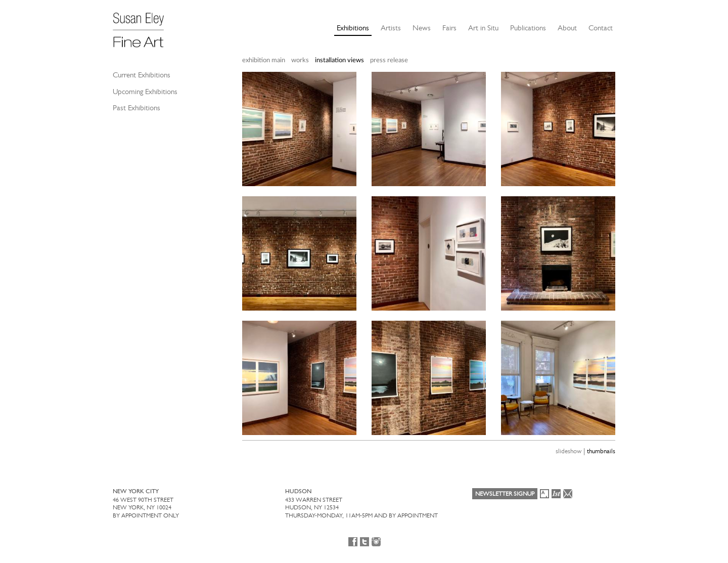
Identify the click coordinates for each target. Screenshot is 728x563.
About (567, 28)
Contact (601, 28)
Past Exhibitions (136, 108)
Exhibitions (353, 28)
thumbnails (601, 451)
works (300, 60)
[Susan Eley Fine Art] (143, 26)
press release (389, 60)
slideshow (568, 451)
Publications (528, 28)
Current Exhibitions (142, 75)
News (422, 28)
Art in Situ (483, 28)
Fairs (449, 28)
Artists (391, 28)
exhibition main (264, 60)
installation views (339, 60)
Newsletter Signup (505, 494)
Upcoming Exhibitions (145, 92)
